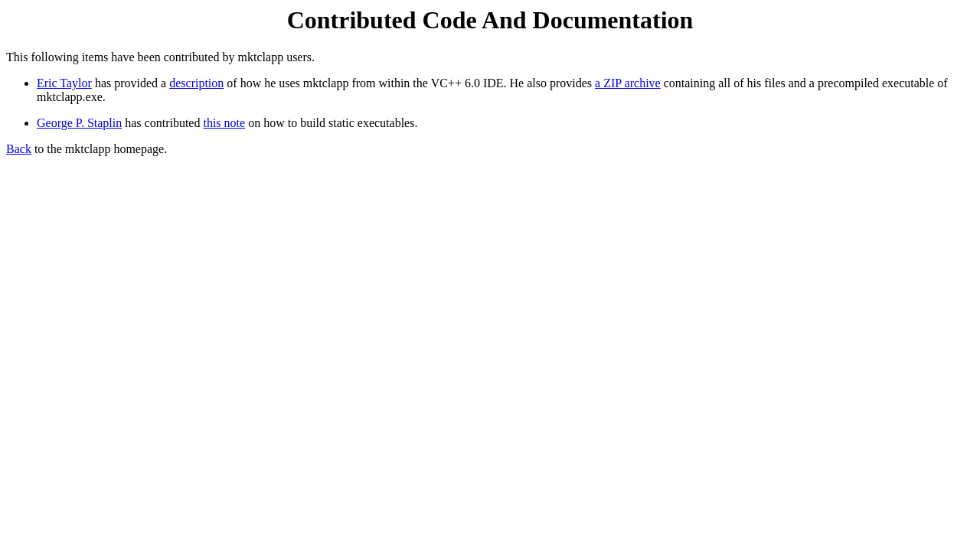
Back (19, 149)
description (196, 83)
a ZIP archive (628, 83)
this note (224, 123)
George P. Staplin (79, 123)
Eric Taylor (64, 83)
